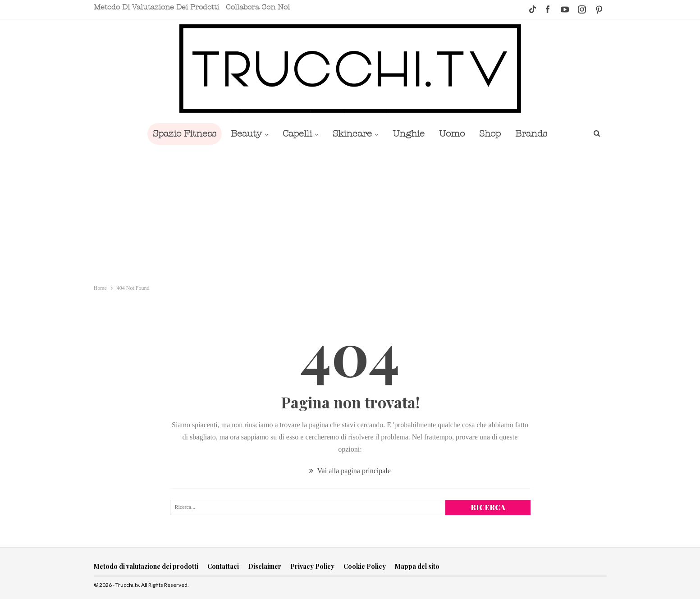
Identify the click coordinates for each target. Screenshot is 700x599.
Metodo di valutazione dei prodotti (156, 7)
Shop (494, 134)
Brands (538, 134)
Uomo (455, 134)
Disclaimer (265, 566)
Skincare (351, 134)
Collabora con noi (258, 7)
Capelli (295, 134)
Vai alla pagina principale (350, 471)
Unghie (409, 134)
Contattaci (223, 566)
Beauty (242, 134)
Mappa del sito (417, 566)
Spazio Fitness (178, 134)
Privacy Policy (312, 566)
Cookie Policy (365, 566)
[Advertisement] (350, 212)
